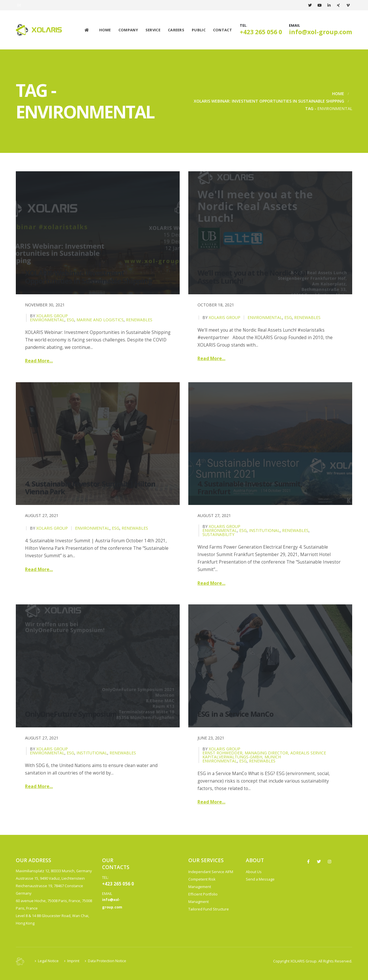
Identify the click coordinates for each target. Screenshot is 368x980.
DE (19, 5)
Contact (223, 30)
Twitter (319, 862)
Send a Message (260, 879)
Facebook (308, 862)
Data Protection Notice (107, 961)
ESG (70, 320)
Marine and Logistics (100, 320)
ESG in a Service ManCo (235, 714)
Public (199, 30)
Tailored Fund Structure (209, 909)
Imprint (73, 961)
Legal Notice (48, 961)
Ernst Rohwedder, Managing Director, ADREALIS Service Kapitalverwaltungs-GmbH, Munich (264, 755)
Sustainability (218, 534)
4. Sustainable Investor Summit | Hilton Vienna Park (90, 488)
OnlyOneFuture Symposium (71, 714)
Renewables (139, 320)
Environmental (47, 320)
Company (128, 30)
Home (105, 30)
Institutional (264, 530)
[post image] (98, 233)
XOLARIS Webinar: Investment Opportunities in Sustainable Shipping (88, 277)
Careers (176, 30)
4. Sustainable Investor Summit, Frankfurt (250, 488)
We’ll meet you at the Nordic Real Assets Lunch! (252, 277)
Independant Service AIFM (211, 872)
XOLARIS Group (52, 316)
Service (153, 30)
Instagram (329, 862)
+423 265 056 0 (261, 32)
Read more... (39, 361)
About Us (254, 872)
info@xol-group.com (321, 32)
